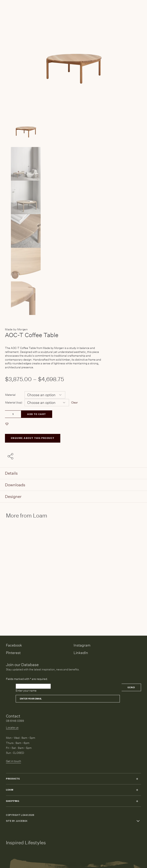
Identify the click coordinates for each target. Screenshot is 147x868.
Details (11, 473)
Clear (74, 402)
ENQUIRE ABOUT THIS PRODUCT (33, 438)
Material (10, 395)
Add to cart (37, 414)
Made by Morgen (16, 329)
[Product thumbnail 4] (73, 265)
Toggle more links (138, 821)
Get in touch (13, 761)
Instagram (82, 645)
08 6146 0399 (15, 721)
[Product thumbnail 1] (73, 164)
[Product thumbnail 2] (73, 197)
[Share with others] (11, 457)
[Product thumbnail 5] (73, 298)
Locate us (12, 728)
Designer (13, 496)
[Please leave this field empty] (33, 686)
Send (131, 688)
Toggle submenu (137, 779)
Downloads (15, 485)
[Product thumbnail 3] (73, 231)
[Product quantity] (13, 414)
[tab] (73, 473)
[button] (7, 424)
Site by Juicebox (17, 821)
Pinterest (13, 653)
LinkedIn (81, 653)
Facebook (14, 645)
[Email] (68, 699)
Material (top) (14, 402)
